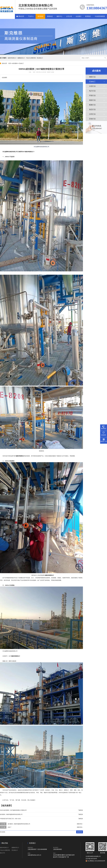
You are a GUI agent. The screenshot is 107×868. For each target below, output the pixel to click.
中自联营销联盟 (100, 16)
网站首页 (21, 16)
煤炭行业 (92, 100)
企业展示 (79, 16)
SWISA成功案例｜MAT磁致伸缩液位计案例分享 (13, 810)
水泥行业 (92, 86)
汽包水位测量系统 (31, 58)
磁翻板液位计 (21, 58)
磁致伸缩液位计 (12, 58)
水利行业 (92, 114)
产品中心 (31, 16)
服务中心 (59, 16)
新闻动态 (50, 16)
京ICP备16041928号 (91, 859)
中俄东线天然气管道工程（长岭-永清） (11, 819)
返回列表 (80, 832)
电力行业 (92, 91)
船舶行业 (92, 105)
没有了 (10, 827)
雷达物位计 (40, 58)
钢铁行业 (92, 77)
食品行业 (92, 109)
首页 (10, 63)
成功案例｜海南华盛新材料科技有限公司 (11, 814)
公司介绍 (69, 16)
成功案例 (40, 16)
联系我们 (88, 16)
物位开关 (2, 853)
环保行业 (92, 95)
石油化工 (21, 63)
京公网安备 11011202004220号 (95, 861)
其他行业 (92, 119)
